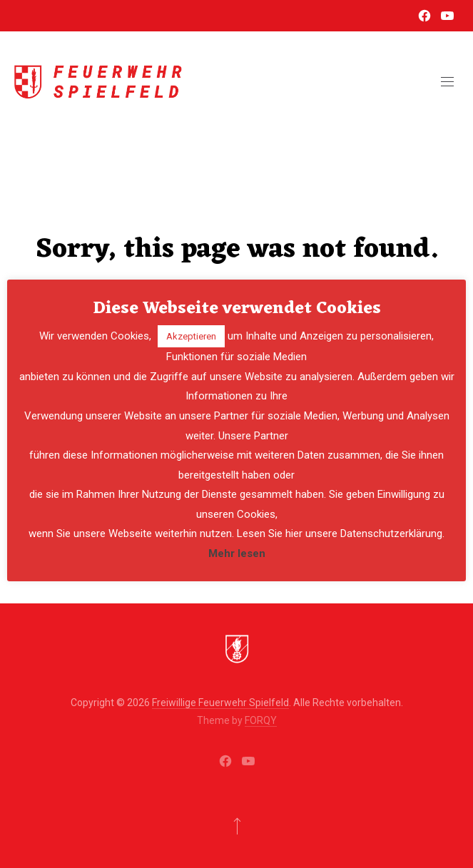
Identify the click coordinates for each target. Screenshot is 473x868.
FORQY (261, 720)
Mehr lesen (237, 553)
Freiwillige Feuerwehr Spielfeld (220, 703)
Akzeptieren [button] (191, 336)
